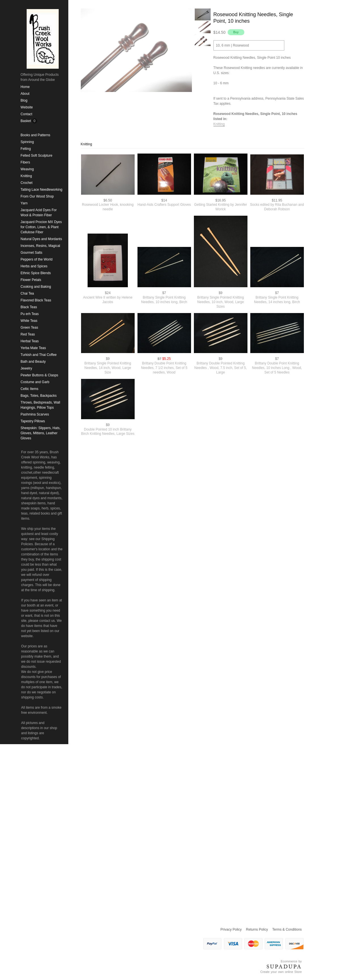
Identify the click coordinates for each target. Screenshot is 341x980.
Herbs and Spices (34, 266)
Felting (26, 149)
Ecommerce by (291, 961)
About (25, 94)
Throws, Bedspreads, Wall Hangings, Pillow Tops (41, 405)
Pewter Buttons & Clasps (40, 375)
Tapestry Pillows (33, 421)
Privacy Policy (231, 929)
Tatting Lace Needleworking (42, 190)
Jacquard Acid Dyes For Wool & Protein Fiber (39, 213)
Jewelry (27, 368)
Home (25, 87)
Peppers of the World (37, 259)
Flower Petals (31, 280)
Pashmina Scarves (35, 414)
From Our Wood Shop (37, 196)
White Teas (29, 321)
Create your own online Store (281, 972)
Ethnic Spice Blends (36, 273)
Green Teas (29, 328)
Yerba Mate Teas (33, 348)
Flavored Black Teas (36, 300)
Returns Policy (257, 929)
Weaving (27, 169)
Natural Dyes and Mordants (41, 239)
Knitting (26, 176)
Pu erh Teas (30, 314)
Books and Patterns (36, 135)
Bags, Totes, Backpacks (39, 396)
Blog (24, 100)
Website (27, 107)
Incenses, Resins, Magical (40, 246)
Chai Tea (27, 293)
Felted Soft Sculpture (37, 156)
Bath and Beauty (33, 362)
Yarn (24, 203)
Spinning (27, 142)
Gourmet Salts (32, 253)
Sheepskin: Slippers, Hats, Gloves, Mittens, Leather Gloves (41, 433)
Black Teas (29, 307)
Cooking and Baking (36, 287)
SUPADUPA (284, 967)
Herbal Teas (30, 341)
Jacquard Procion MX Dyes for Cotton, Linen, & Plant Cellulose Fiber (41, 227)
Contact (27, 114)
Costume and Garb (35, 382)
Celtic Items (30, 389)
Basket (26, 121)
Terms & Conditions (287, 929)
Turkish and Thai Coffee (39, 355)
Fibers (25, 162)
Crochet (27, 183)
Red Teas (28, 334)
